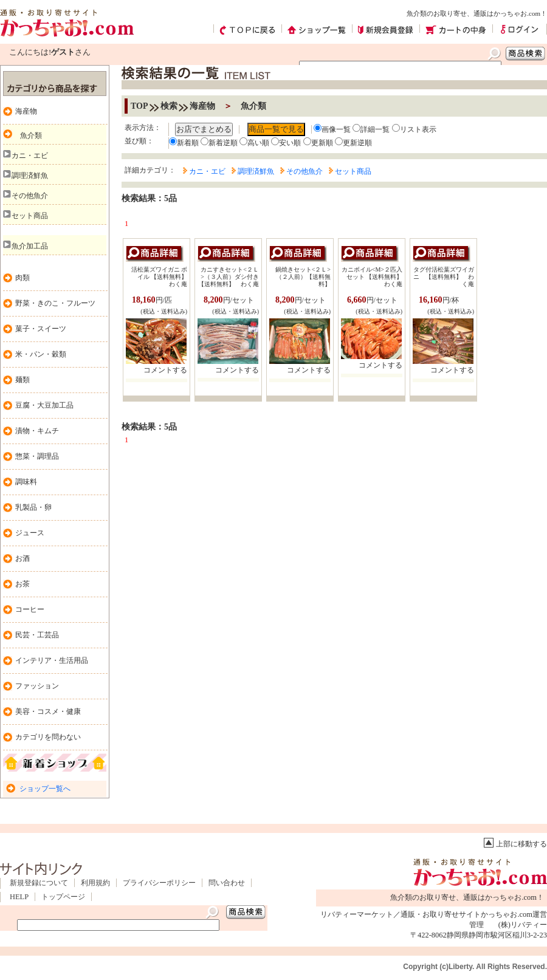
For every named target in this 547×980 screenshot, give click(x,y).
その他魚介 (30, 196)
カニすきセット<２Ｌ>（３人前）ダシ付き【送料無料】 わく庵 (229, 277)
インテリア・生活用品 (52, 660)
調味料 (26, 482)
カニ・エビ (30, 156)
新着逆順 (219, 143)
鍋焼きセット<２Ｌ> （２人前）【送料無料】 (303, 277)
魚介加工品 (30, 246)
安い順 (286, 143)
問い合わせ (227, 883)
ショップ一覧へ (45, 789)
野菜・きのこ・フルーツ (55, 303)
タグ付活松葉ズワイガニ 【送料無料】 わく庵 (447, 277)
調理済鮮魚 (30, 176)
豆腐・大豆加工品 (44, 405)
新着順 (184, 143)
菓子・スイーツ (41, 329)
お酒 (22, 558)
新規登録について (39, 883)
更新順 (318, 143)
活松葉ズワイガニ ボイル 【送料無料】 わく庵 (163, 277)
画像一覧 (332, 129)
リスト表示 (414, 129)
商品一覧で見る (276, 129)
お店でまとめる (204, 129)
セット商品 (30, 216)
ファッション (37, 686)
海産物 (26, 111)
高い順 (254, 143)
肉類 (22, 278)
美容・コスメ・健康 (48, 711)
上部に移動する (521, 844)
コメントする (165, 370)
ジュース (30, 533)
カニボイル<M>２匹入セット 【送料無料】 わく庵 (375, 277)
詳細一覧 (371, 129)
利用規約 (95, 883)
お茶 (22, 584)
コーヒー (30, 609)
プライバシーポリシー (159, 883)
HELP (19, 897)
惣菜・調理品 (37, 456)
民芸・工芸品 (37, 635)
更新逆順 (353, 143)
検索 (169, 106)
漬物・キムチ (37, 431)
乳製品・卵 (33, 507)
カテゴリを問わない (48, 737)
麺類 (22, 380)
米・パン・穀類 (41, 354)
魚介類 (31, 135)
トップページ (63, 897)
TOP (139, 106)
